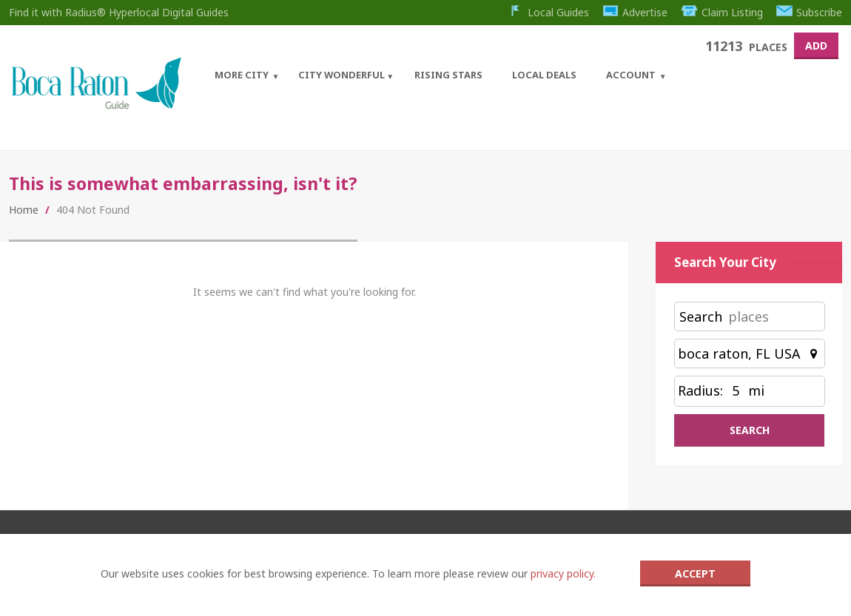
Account (631, 75)
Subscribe (810, 12)
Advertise (635, 12)
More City (242, 75)
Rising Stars (448, 75)
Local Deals (544, 75)
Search (701, 317)
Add (816, 45)
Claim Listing (722, 12)
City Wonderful (342, 75)
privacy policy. (563, 573)
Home (24, 210)
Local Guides (548, 12)
